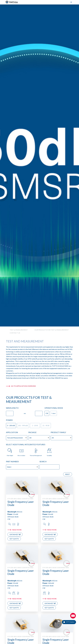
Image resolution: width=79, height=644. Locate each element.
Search (43, 462)
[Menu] (72, 2)
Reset (68, 474)
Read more (17, 530)
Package (32, 432)
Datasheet (14, 534)
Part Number (12, 462)
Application (12, 432)
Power (9, 420)
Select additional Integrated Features (26, 445)
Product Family (58, 432)
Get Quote (14, 539)
